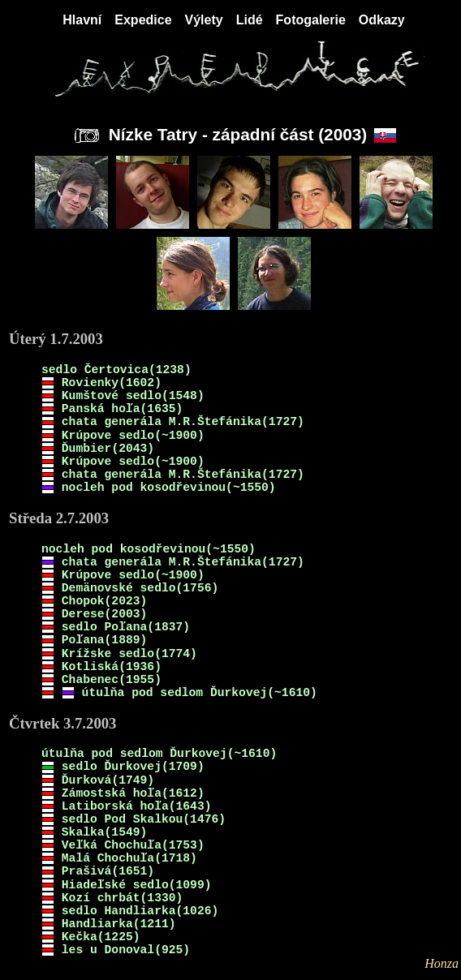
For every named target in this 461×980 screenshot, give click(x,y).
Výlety (204, 20)
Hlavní (82, 20)
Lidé (250, 20)
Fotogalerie (311, 20)
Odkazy (382, 20)
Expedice (143, 20)
